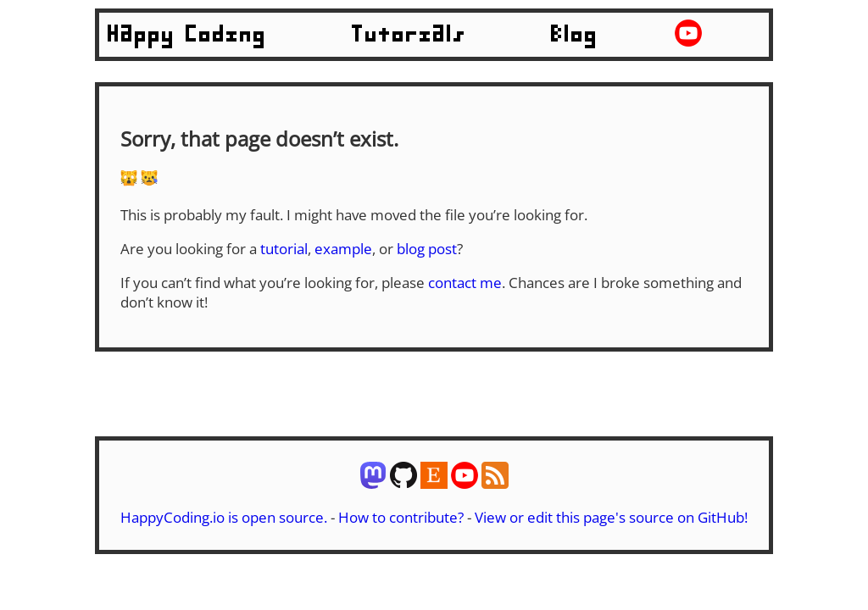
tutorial (284, 249)
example (343, 249)
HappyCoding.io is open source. (224, 517)
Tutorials (409, 35)
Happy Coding (187, 35)
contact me (465, 283)
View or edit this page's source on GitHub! (611, 517)
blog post (427, 249)
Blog (575, 35)
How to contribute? (401, 517)
